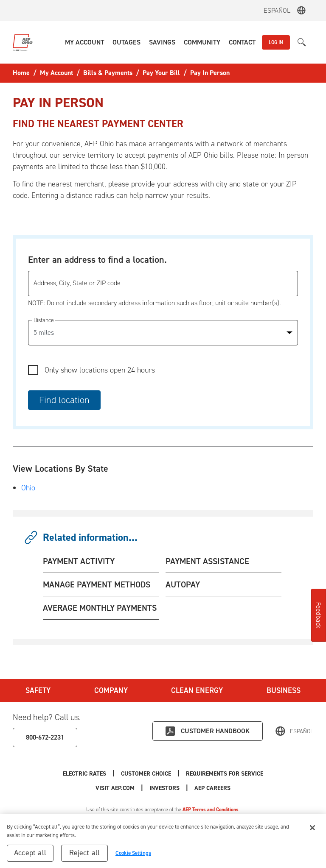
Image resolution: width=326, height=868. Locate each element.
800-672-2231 (45, 737)
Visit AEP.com (115, 788)
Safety (38, 690)
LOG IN (276, 42)
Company (111, 690)
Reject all (85, 856)
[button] (84, 42)
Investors (164, 788)
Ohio (28, 488)
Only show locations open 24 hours (100, 370)
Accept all (30, 856)
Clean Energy (197, 690)
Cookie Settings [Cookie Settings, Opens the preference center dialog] (133, 856)
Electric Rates (84, 774)
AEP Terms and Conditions (211, 810)
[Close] (312, 831)
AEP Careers (212, 788)
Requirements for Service (225, 774)
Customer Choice (146, 774)
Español (277, 10)
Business (284, 690)
